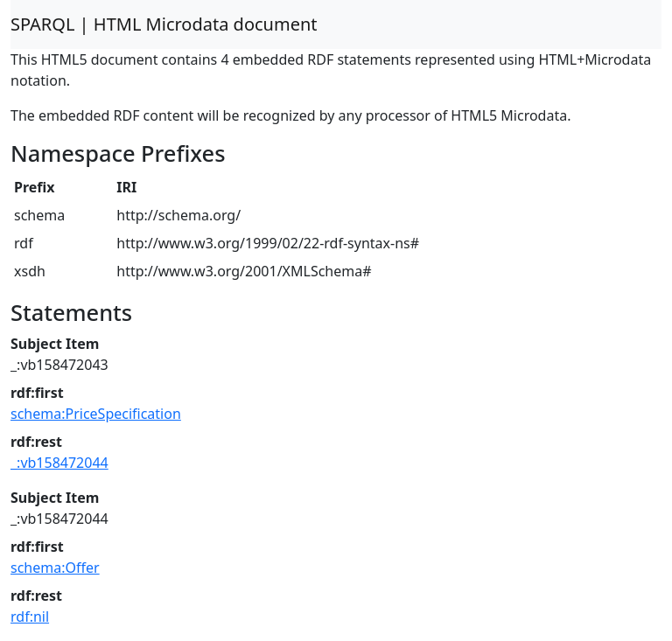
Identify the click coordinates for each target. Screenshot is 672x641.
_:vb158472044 (59, 463)
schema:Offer (55, 568)
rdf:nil (30, 617)
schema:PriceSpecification (96, 414)
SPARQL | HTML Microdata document (164, 24)
